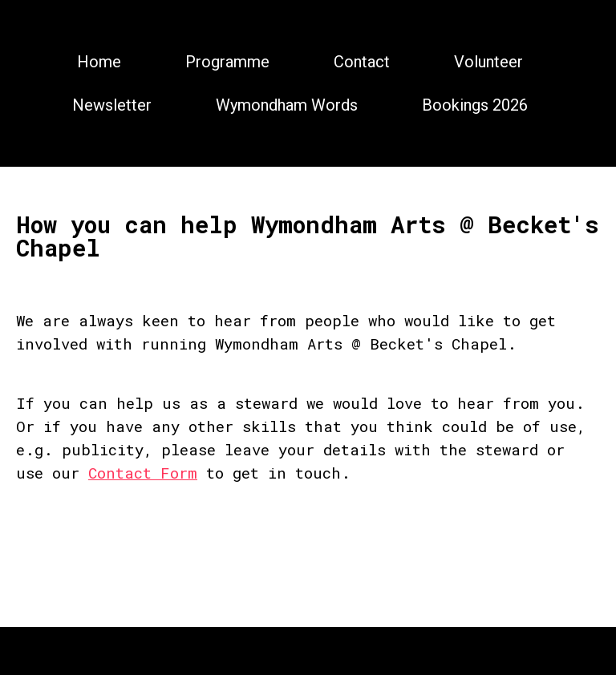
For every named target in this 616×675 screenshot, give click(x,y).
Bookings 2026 (475, 105)
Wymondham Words (287, 105)
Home (99, 62)
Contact (362, 62)
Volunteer (488, 62)
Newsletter (112, 105)
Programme (227, 62)
